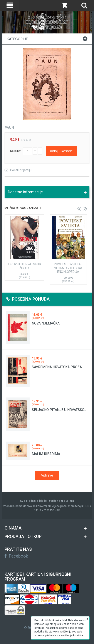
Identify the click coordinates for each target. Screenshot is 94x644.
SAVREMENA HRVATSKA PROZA (57, 367)
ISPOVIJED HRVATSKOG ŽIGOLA (24, 266)
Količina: (16, 151)
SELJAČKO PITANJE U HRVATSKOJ (59, 410)
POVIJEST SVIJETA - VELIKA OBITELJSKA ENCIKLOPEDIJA (68, 268)
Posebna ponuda (28, 299)
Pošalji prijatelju (21, 170)
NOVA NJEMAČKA (46, 323)
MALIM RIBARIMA (46, 454)
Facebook (16, 556)
